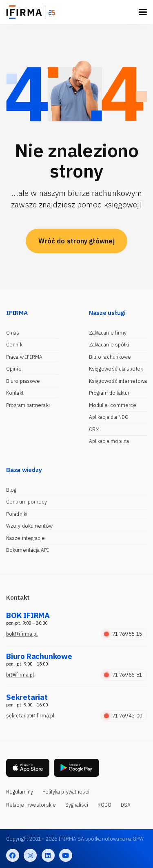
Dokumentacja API (28, 550)
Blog (11, 490)
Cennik (14, 345)
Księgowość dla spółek (116, 369)
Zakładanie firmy (108, 333)
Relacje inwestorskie (31, 805)
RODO (104, 805)
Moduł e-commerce (113, 405)
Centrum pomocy (27, 502)
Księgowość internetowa (118, 381)
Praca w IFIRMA (24, 357)
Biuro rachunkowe (110, 357)
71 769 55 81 (123, 675)
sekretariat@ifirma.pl (30, 716)
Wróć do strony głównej (76, 241)
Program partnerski (28, 405)
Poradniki (17, 514)
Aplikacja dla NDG (109, 417)
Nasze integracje (26, 538)
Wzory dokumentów (30, 526)
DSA (126, 805)
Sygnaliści (77, 805)
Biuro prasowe (23, 381)
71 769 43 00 (123, 716)
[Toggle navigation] (143, 12)
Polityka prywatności (66, 792)
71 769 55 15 (123, 634)
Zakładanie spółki (109, 345)
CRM (94, 429)
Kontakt (15, 393)
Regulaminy (20, 792)
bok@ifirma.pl (22, 634)
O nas (13, 333)
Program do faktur (109, 393)
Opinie (14, 369)
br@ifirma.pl (20, 675)
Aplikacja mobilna (109, 441)
